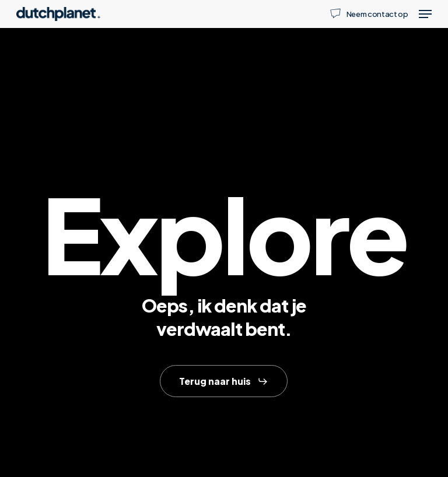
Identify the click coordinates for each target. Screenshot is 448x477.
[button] (425, 14)
